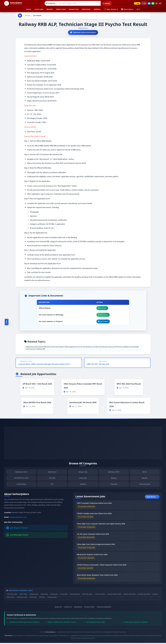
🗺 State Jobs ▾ (127, 9)
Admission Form (21, 474)
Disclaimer (78, 608)
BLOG (145, 474)
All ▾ (138, 9)
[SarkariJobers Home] (13, 3)
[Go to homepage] (20, 16)
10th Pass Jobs (87, 595)
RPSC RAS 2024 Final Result (129, 385)
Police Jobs (54, 595)
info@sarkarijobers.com (18, 518)
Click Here (102, 308)
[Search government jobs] (78, 3)
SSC (52, 486)
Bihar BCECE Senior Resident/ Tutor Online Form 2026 (97, 577)
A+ (156, 3)
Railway (114, 480)
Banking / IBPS (114, 474)
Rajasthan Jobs (22, 598)
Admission (86, 9)
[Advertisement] (83, 444)
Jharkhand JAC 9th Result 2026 (83, 403)
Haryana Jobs (52, 598)
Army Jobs (64, 595)
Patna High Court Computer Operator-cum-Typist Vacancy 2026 (101, 526)
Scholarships (21, 486)
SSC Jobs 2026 (12, 595)
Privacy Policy (89, 608)
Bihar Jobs (11, 598)
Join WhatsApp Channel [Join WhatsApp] (17, 536)
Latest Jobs (39, 9)
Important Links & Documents (83, 32)
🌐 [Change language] (143, 3)
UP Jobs (155, 595)
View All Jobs (152, 498)
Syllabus (97, 9)
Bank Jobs (44, 595)
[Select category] (50, 3)
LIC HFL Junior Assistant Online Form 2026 (93, 536)
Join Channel (102, 315)
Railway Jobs (34, 595)
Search (105, 3)
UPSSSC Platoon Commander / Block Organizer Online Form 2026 (102, 567)
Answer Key (74, 9)
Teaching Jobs (75, 595)
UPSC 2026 (23, 595)
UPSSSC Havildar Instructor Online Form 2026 (94, 515)
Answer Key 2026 (144, 595)
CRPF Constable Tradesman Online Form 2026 (94, 505)
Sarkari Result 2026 (114, 595)
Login (136, 3)
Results (50, 9)
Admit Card (61, 9)
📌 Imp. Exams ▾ (111, 9)
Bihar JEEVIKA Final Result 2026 (37, 403)
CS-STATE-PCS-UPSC (21, 480)
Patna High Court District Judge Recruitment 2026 (96, 546)
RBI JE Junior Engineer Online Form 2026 (92, 556)
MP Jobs (42, 598)
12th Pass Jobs (100, 595)
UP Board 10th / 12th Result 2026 (37, 385)
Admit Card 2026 (130, 595)
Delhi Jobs (33, 598)
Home (28, 9)
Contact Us (68, 608)
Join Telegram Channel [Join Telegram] (17, 529)
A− (160, 3)
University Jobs (145, 486)
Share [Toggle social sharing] (7, 322)
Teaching (114, 486)
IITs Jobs (52, 480)
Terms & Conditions (104, 608)
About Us (58, 608)
